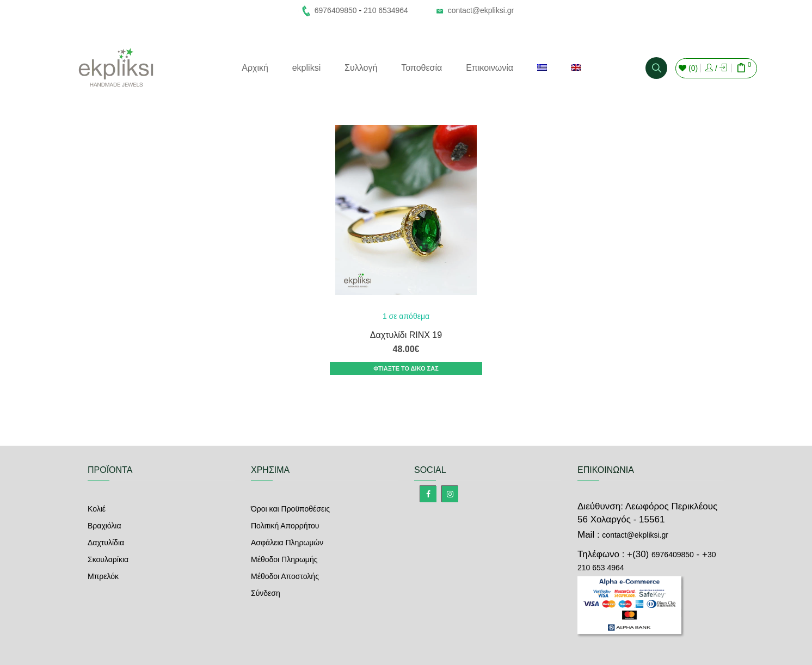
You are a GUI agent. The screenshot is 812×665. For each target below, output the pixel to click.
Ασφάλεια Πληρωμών (287, 543)
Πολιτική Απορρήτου (285, 526)
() (688, 68)
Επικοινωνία (490, 68)
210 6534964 (386, 10)
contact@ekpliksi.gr (481, 10)
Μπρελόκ (103, 576)
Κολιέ (97, 509)
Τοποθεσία (422, 68)
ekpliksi (306, 68)
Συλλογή (361, 68)
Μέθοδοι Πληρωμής (284, 559)
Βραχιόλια (104, 526)
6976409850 (673, 555)
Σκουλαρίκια (108, 559)
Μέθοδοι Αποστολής (285, 576)
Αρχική (255, 68)
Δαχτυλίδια (106, 543)
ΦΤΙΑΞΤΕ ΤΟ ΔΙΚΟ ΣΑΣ (406, 368)
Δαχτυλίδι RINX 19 (406, 335)
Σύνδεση (266, 593)
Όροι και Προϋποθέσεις (290, 509)
